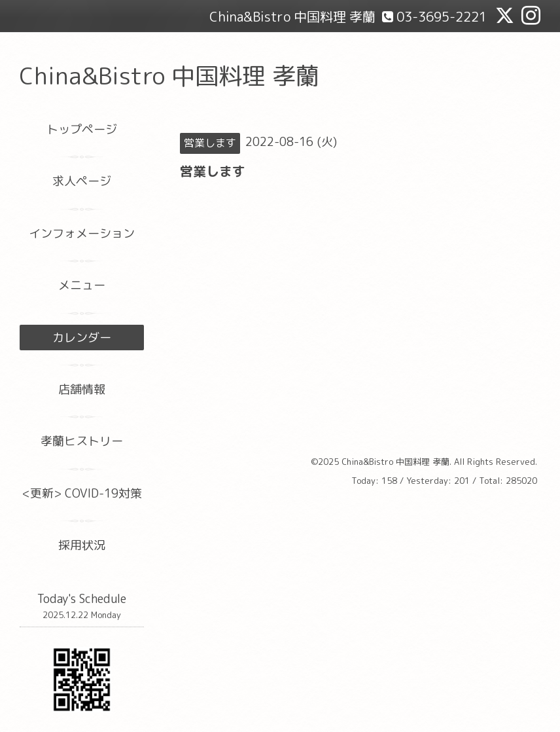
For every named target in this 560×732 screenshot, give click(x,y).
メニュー (82, 285)
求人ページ (82, 181)
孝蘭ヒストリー (82, 441)
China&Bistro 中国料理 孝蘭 (169, 76)
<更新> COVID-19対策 (82, 493)
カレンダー (82, 338)
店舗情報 (82, 389)
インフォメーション (82, 233)
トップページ (82, 129)
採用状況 (82, 545)
